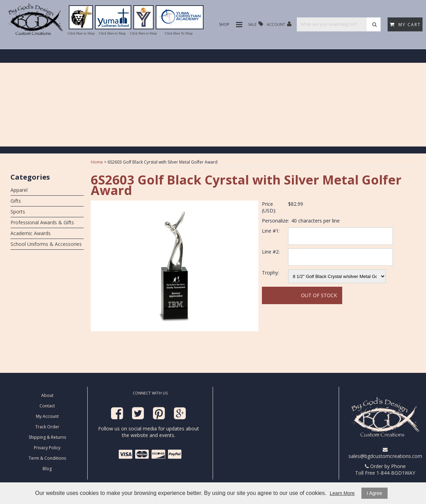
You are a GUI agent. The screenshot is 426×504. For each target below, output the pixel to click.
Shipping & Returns (47, 437)
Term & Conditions (47, 458)
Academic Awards (31, 233)
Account (279, 24)
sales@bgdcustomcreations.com (385, 453)
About (47, 395)
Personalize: (276, 221)
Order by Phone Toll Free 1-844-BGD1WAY (385, 469)
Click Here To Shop (179, 33)
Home (97, 162)
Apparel (19, 190)
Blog (47, 469)
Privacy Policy (47, 448)
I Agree (374, 493)
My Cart (405, 25)
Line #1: (271, 231)
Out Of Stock (319, 295)
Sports (18, 212)
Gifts (16, 201)
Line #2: (271, 252)
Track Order (47, 427)
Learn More (342, 493)
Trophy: (270, 273)
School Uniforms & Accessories (46, 244)
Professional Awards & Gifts (42, 222)
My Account (47, 416)
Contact (47, 406)
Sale (256, 24)
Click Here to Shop (81, 33)
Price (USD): (269, 207)
